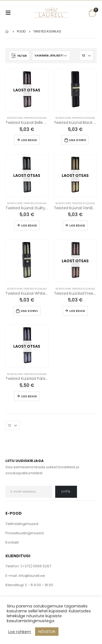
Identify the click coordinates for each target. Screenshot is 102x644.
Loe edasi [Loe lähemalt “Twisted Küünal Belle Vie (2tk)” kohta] (29, 140)
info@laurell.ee (32, 576)
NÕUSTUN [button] (47, 632)
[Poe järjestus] (51, 56)
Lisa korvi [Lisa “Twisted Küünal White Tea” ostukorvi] (29, 311)
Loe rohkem (20, 632)
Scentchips (15, 118)
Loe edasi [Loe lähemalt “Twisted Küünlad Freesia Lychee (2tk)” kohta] (77, 311)
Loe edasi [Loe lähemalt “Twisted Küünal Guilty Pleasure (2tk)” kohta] (29, 225)
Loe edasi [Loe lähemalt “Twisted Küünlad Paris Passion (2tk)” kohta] (29, 396)
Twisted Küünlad (35, 118)
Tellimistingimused (22, 524)
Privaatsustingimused (24, 533)
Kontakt (12, 542)
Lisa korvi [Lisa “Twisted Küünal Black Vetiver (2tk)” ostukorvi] (78, 140)
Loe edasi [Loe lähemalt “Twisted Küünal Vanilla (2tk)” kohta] (77, 225)
